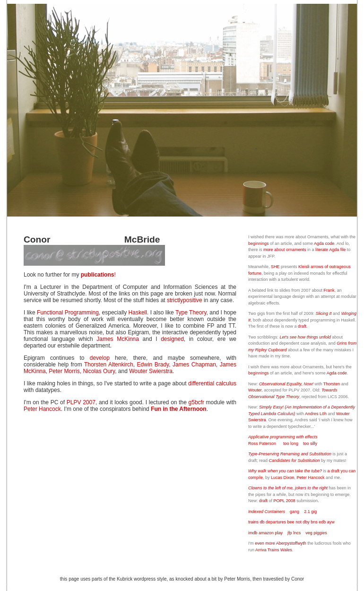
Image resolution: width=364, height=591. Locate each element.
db (262, 522)
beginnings (259, 243)
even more (265, 543)
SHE (275, 267)
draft (302, 326)
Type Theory (191, 313)
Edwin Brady (153, 365)
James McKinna (118, 339)
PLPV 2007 (81, 402)
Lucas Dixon (283, 478)
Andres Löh (316, 414)
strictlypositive (185, 300)
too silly (310, 443)
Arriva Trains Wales (274, 550)
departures (276, 522)
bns (314, 522)
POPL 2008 (285, 501)
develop (100, 358)
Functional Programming (68, 313)
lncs (297, 533)
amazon (266, 533)
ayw (331, 522)
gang (295, 512)
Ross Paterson (262, 443)
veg (309, 533)
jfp (290, 533)
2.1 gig (310, 512)
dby (307, 522)
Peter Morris (64, 371)
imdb (253, 533)
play (279, 533)
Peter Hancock (42, 409)
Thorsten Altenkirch (109, 365)
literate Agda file (330, 250)
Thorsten (332, 384)
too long (291, 443)
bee (291, 522)
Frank (329, 290)
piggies (320, 533)
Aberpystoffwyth (291, 543)
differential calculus (212, 383)
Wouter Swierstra (151, 371)
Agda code (324, 243)
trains (253, 522)
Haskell (138, 313)
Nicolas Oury (99, 371)
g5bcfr (196, 402)
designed (172, 339)
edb (322, 522)
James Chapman (194, 365)
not (299, 522)
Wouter (255, 390)
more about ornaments (285, 250)
